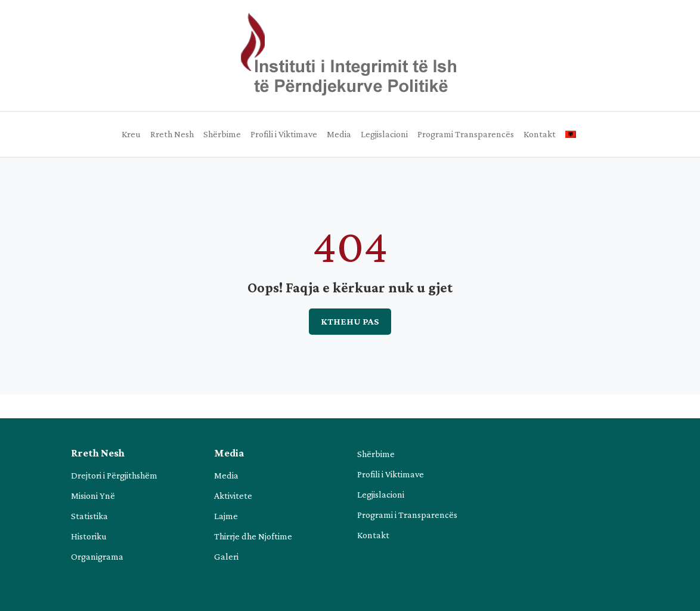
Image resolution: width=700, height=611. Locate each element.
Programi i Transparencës (407, 515)
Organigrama (97, 556)
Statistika (89, 516)
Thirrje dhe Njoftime (253, 536)
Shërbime (222, 134)
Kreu (131, 134)
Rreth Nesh (172, 134)
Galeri (226, 556)
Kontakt (540, 134)
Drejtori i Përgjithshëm (114, 475)
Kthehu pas (350, 321)
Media (339, 134)
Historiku (89, 536)
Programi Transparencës (466, 134)
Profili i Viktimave (284, 134)
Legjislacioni (384, 134)
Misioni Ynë (93, 496)
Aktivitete (233, 496)
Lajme (226, 516)
